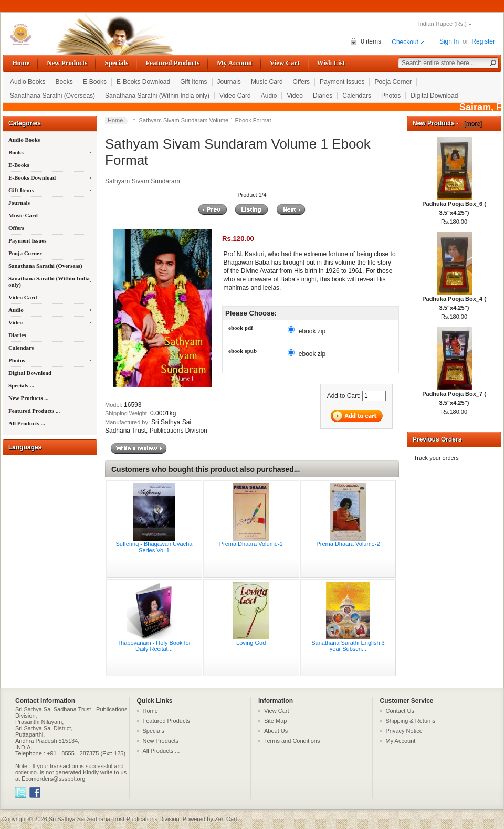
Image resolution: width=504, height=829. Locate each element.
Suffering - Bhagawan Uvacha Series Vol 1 (154, 547)
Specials (116, 63)
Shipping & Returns (411, 721)
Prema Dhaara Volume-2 (348, 544)
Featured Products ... (34, 411)
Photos (391, 96)
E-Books (95, 82)
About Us (276, 731)
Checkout (405, 42)
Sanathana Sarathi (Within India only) (157, 96)
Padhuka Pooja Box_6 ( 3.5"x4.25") (454, 205)
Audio (269, 96)
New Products (67, 63)
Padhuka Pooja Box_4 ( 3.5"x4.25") (454, 300)
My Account (234, 63)
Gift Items (193, 82)
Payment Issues (342, 82)
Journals (229, 82)
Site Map (275, 721)
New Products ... (28, 398)
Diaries (323, 96)
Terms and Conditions (292, 741)
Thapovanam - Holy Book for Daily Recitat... (154, 646)
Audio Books (28, 82)
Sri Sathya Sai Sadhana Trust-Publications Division (114, 819)
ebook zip (312, 331)
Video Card (235, 96)
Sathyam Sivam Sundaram (143, 181)
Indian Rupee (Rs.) (443, 24)
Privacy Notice (404, 731)
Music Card (267, 82)
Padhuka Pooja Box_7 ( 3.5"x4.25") (454, 395)
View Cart (285, 63)
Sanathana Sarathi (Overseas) (52, 96)
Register (483, 41)
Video (295, 96)
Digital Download (434, 96)
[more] (471, 123)
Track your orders (436, 458)
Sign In (449, 41)
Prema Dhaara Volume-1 (251, 544)
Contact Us (400, 711)
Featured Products (172, 63)
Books (64, 82)
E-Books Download (143, 82)
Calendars (357, 96)
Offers (301, 82)
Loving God (251, 643)
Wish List (331, 63)
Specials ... (21, 385)
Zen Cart (226, 819)
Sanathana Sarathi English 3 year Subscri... (348, 646)
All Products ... (27, 423)
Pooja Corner (393, 82)
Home (21, 63)
